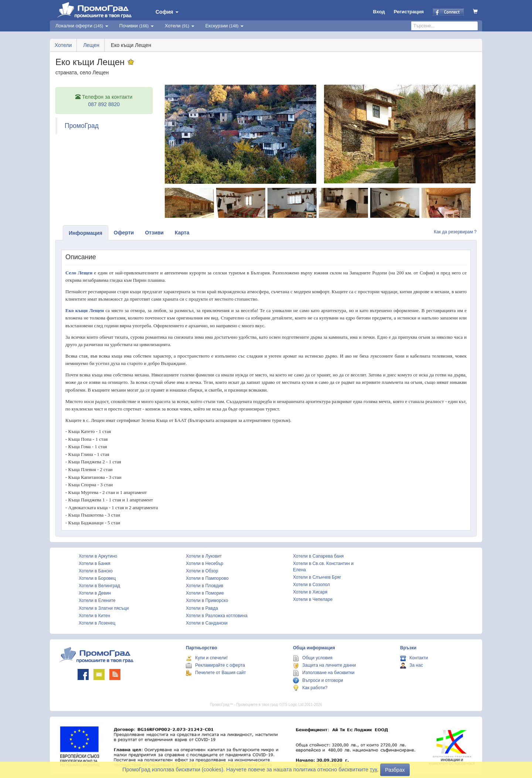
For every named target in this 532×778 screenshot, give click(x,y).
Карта (182, 233)
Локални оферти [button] (82, 26)
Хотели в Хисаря (310, 592)
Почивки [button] (137, 26)
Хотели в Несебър (204, 564)
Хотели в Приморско (207, 601)
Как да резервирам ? (455, 232)
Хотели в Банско (96, 571)
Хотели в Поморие (205, 593)
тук (374, 769)
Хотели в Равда (202, 608)
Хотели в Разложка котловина (217, 616)
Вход (379, 12)
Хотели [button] (180, 26)
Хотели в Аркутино (98, 556)
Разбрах (395, 770)
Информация (86, 233)
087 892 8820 (104, 104)
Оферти (124, 233)
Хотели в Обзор (202, 571)
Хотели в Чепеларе (313, 599)
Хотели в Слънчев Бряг (317, 577)
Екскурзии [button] (225, 26)
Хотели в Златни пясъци (104, 608)
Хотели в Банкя (95, 564)
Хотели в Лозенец (97, 623)
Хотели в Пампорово (207, 578)
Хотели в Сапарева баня (318, 556)
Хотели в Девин (95, 593)
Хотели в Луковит (204, 556)
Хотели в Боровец (97, 578)
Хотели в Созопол (311, 585)
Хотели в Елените (97, 601)
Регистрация (409, 12)
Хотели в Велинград (99, 586)
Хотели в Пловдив (204, 586)
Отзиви (154, 233)
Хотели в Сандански (207, 623)
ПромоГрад (82, 126)
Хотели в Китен (94, 616)
